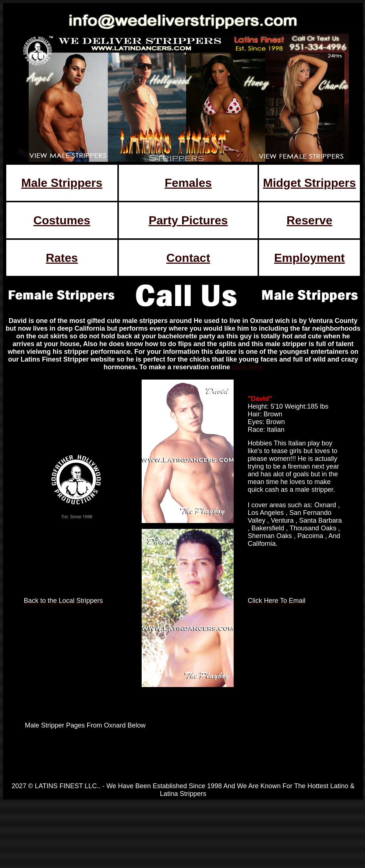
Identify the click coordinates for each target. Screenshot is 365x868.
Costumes (62, 220)
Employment (309, 258)
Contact (188, 258)
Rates (62, 258)
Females (188, 183)
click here (247, 367)
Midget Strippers (309, 183)
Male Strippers (62, 183)
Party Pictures (188, 220)
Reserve (310, 220)
